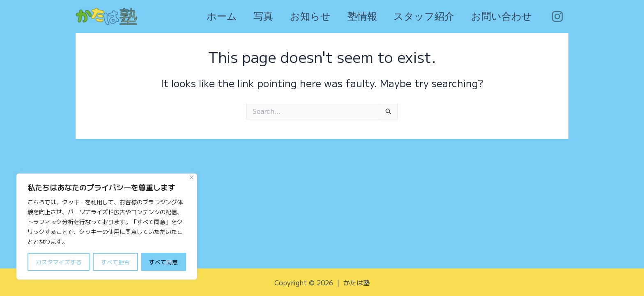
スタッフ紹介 (419, 16)
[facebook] (558, 16)
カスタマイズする (59, 262)
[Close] (192, 177)
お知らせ (300, 16)
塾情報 (354, 16)
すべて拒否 (115, 262)
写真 (250, 16)
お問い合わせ (500, 16)
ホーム (205, 16)
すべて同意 (163, 262)
